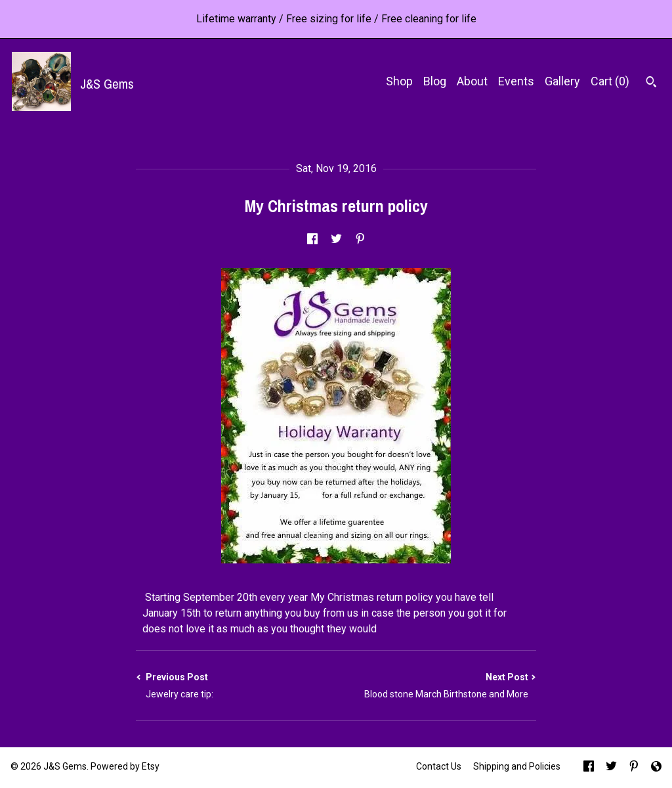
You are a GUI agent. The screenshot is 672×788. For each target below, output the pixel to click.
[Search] (651, 83)
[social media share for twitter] (336, 240)
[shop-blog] (656, 768)
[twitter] (611, 768)
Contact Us (439, 766)
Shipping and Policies (517, 766)
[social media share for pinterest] (360, 240)
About (472, 81)
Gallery (562, 81)
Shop (399, 81)
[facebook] (589, 768)
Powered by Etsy (125, 766)
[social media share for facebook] (312, 240)
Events (516, 81)
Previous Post (236, 686)
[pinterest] (634, 768)
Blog (435, 81)
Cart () (610, 81)
